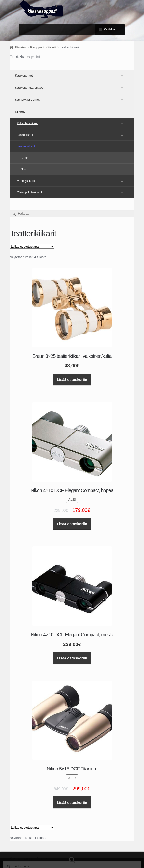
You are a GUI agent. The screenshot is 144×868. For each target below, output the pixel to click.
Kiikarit (51, 47)
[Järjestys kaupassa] (32, 246)
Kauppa (36, 47)
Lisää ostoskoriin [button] (72, 379)
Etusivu (21, 47)
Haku (72, 860)
